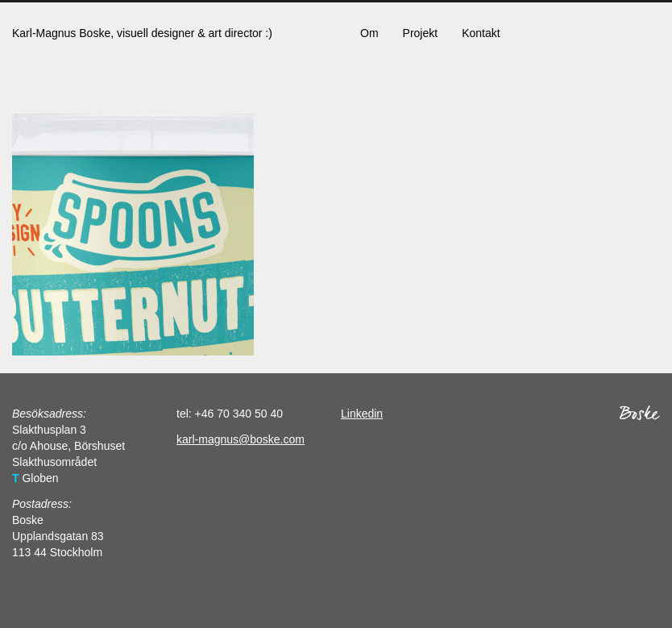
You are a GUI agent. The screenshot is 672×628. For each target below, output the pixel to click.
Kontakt (481, 33)
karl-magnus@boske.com (241, 439)
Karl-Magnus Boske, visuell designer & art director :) (142, 33)
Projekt (421, 33)
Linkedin (362, 414)
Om (369, 33)
